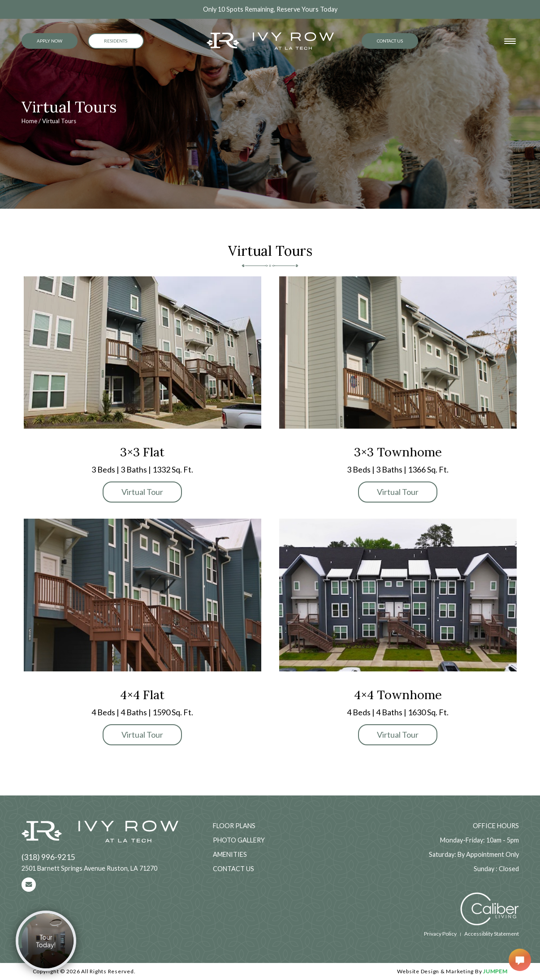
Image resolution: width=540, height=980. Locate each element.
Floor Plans (234, 826)
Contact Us (390, 41)
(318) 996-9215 (48, 857)
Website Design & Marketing (436, 971)
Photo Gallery (239, 840)
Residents (116, 41)
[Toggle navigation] (510, 41)
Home (29, 121)
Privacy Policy (440, 934)
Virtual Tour (142, 492)
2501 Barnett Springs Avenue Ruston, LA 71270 (89, 868)
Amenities (230, 854)
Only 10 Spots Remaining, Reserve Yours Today (270, 9)
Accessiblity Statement (492, 934)
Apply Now (50, 41)
